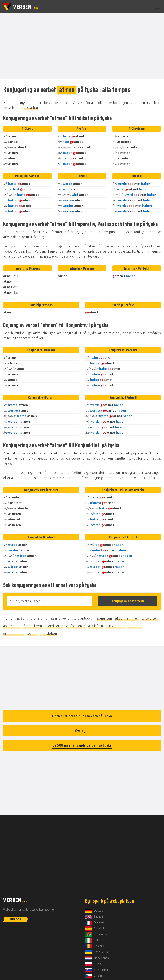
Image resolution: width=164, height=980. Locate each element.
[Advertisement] (82, 46)
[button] (157, 7)
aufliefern (96, 626)
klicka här (31, 108)
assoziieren (12, 626)
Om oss (16, 919)
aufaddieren (76, 626)
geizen (32, 634)
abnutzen (104, 618)
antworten (150, 618)
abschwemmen (127, 618)
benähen (135, 626)
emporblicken (14, 634)
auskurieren (115, 626)
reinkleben (49, 634)
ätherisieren (33, 626)
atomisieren (54, 626)
